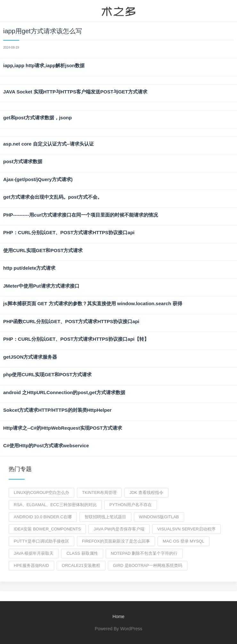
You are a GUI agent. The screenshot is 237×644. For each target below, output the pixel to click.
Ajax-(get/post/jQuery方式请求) (38, 179)
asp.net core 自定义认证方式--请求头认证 (49, 144)
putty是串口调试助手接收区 (41, 541)
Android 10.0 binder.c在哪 (43, 517)
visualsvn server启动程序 (186, 529)
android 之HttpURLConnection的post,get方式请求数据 (64, 392)
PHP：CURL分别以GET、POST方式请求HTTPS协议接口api (69, 232)
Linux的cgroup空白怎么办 (41, 493)
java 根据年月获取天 (34, 553)
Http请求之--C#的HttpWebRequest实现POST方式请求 (63, 428)
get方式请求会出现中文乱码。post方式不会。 (53, 197)
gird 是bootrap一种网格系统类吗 (148, 565)
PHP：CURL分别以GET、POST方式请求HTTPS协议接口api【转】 (76, 339)
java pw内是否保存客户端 (119, 529)
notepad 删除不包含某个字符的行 (144, 553)
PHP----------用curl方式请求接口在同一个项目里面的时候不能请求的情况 (81, 215)
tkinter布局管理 (99, 493)
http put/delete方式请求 (29, 268)
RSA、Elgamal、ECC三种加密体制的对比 (55, 505)
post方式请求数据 (23, 161)
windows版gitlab (159, 517)
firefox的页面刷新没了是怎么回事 (116, 541)
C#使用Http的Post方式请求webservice (46, 445)
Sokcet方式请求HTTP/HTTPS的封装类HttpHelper (57, 410)
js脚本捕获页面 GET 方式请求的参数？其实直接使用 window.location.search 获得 (93, 303)
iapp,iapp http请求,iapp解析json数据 (44, 65)
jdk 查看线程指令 (146, 493)
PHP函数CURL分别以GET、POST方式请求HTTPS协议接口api (71, 321)
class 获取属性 (82, 553)
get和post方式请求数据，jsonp (37, 118)
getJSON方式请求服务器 (30, 357)
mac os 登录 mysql (184, 541)
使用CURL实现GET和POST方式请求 (43, 250)
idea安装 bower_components (47, 529)
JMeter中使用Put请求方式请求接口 (41, 286)
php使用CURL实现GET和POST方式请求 (47, 374)
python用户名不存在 (131, 505)
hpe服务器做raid (31, 565)
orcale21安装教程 (81, 565)
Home (118, 616)
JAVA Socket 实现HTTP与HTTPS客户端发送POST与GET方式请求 (75, 92)
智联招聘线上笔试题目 (105, 517)
